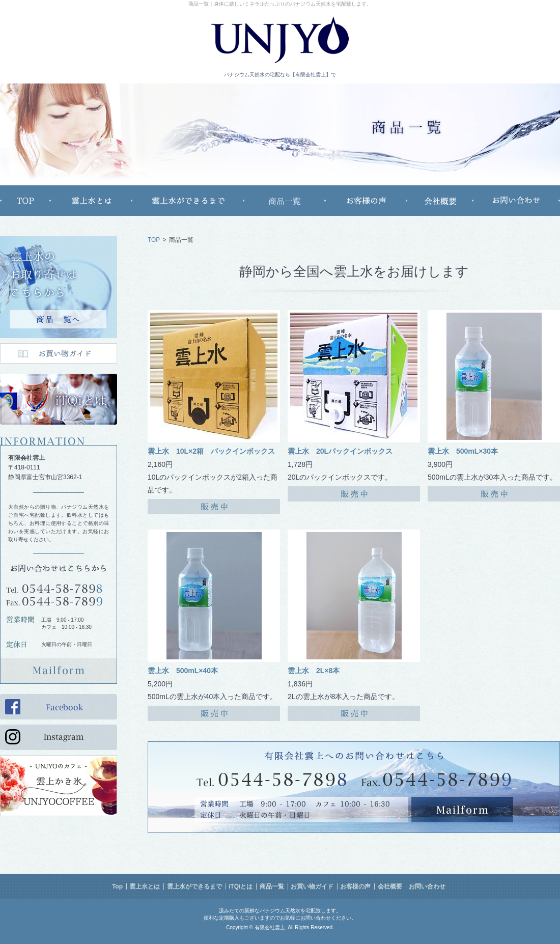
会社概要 (390, 886)
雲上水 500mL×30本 (463, 451)
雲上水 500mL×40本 (183, 671)
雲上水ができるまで (194, 886)
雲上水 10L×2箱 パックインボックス (211, 451)
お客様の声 (355, 886)
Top (117, 886)
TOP (154, 240)
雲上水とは (145, 886)
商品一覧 (272, 886)
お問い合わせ (427, 886)
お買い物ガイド (312, 886)
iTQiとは (241, 886)
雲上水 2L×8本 (314, 671)
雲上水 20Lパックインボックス (340, 451)
